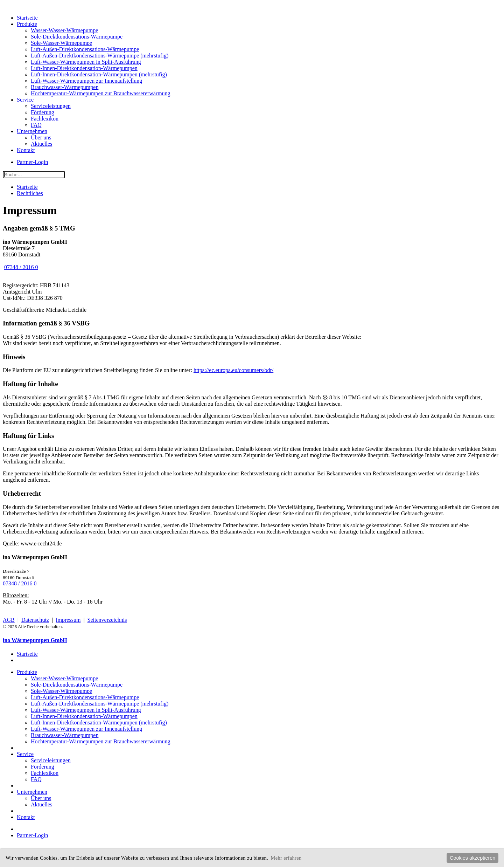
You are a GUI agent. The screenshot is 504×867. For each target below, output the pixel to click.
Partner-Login (32, 162)
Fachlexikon (45, 119)
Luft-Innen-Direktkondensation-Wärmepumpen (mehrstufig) (99, 74)
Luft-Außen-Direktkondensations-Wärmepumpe (85, 49)
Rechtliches (30, 193)
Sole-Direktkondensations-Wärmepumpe (77, 37)
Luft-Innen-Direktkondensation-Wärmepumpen (84, 68)
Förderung (43, 112)
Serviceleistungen (51, 106)
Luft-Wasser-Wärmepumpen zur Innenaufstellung (86, 81)
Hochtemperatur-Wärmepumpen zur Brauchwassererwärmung (101, 93)
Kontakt (26, 150)
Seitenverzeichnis (107, 620)
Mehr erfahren (286, 858)
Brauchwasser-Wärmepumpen (65, 87)
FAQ (36, 125)
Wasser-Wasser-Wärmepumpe (64, 30)
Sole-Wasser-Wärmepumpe (61, 43)
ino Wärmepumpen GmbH (35, 640)
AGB (9, 620)
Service (25, 100)
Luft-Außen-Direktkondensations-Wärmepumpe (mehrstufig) (100, 56)
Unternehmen (32, 131)
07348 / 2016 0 (21, 267)
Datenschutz (35, 620)
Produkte (27, 24)
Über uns (41, 137)
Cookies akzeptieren (472, 858)
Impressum (68, 620)
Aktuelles (41, 144)
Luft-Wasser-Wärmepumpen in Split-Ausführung (86, 62)
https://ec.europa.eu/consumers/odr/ (233, 370)
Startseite (27, 18)
